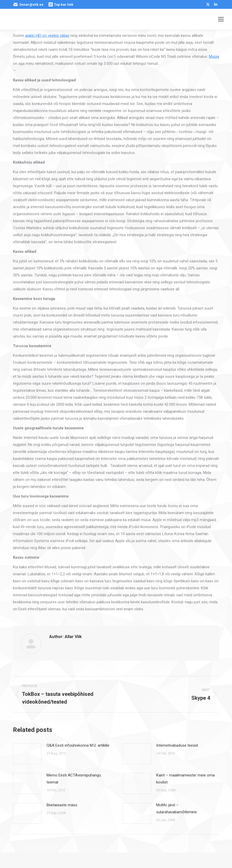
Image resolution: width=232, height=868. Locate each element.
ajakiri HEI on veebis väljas (47, 36)
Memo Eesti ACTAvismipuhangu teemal (74, 779)
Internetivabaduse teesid (177, 745)
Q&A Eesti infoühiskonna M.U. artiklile (78, 745)
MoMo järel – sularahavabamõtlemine (177, 808)
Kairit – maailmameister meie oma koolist (185, 779)
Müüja (214, 57)
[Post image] (27, 754)
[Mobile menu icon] (221, 19)
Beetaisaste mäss (62, 805)
